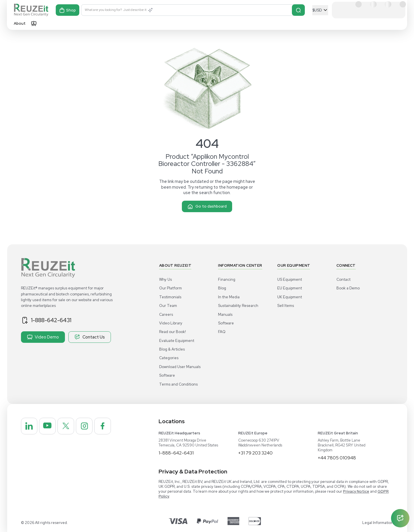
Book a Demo (348, 288)
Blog (222, 288)
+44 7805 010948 (337, 458)
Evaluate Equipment (177, 341)
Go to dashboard (207, 207)
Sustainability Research (238, 306)
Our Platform (171, 288)
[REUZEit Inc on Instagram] (84, 426)
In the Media (229, 297)
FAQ (222, 332)
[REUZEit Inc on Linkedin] (29, 426)
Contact (343, 279)
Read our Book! (173, 332)
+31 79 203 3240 (255, 453)
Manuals (225, 315)
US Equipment (290, 279)
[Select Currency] (320, 10)
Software (167, 375)
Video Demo (43, 337)
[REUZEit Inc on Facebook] (103, 426)
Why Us (165, 279)
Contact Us (89, 337)
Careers (166, 315)
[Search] (298, 10)
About (20, 23)
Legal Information (378, 523)
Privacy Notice (356, 491)
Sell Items (286, 306)
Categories (169, 358)
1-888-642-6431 (51, 320)
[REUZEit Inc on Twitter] (66, 426)
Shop (68, 10)
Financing (227, 279)
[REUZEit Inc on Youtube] (47, 426)
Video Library (171, 323)
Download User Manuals (180, 367)
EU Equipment (290, 288)
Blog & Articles (172, 349)
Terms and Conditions (178, 384)
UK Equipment (290, 297)
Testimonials (170, 297)
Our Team (168, 306)
